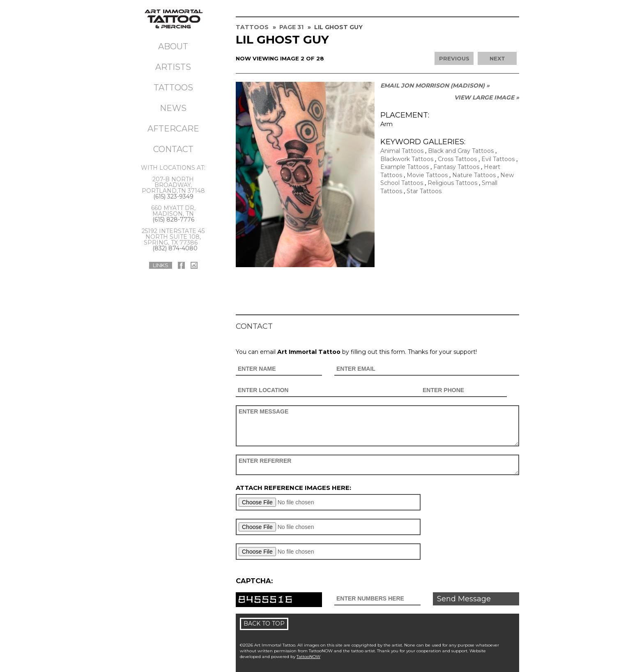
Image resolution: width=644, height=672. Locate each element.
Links (161, 265)
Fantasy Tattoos (456, 167)
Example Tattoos (405, 167)
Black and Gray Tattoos (461, 151)
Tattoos (173, 88)
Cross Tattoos (457, 159)
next (497, 58)
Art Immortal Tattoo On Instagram (194, 265)
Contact (173, 149)
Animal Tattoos (402, 151)
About (173, 46)
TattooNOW (308, 657)
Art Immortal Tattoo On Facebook (181, 265)
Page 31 (291, 27)
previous (454, 58)
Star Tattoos (424, 191)
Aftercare (173, 129)
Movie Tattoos (427, 175)
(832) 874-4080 (175, 248)
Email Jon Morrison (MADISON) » (435, 85)
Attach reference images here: (293, 488)
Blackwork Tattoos (407, 159)
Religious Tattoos (452, 183)
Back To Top (264, 624)
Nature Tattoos (474, 175)
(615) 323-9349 (173, 196)
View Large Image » (487, 97)
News (173, 108)
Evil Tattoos (498, 159)
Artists (173, 67)
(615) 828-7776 (173, 219)
